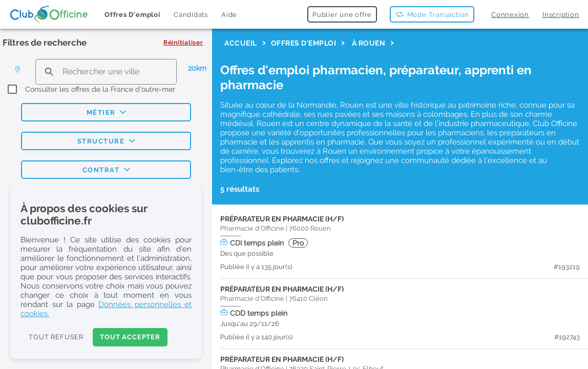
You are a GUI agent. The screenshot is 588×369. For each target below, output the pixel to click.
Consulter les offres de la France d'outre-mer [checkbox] (100, 89)
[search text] (106, 71)
